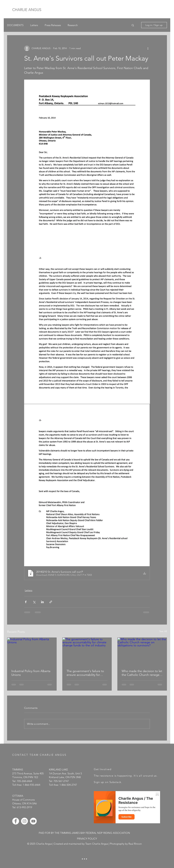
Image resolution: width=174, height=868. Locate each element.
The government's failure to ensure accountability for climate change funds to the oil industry (86, 673)
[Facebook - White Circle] (16, 821)
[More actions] (148, 48)
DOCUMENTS (15, 25)
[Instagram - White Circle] (24, 821)
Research (73, 25)
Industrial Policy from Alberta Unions (31, 673)
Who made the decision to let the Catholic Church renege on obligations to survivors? (142, 673)
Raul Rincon (135, 844)
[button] (133, 25)
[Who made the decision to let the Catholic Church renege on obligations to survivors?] (142, 651)
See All (163, 631)
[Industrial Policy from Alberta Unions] (32, 651)
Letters (34, 25)
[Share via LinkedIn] (42, 602)
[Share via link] (51, 602)
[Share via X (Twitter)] (34, 602)
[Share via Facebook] (26, 602)
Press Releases (53, 25)
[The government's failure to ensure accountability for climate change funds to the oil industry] (87, 651)
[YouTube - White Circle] (33, 821)
